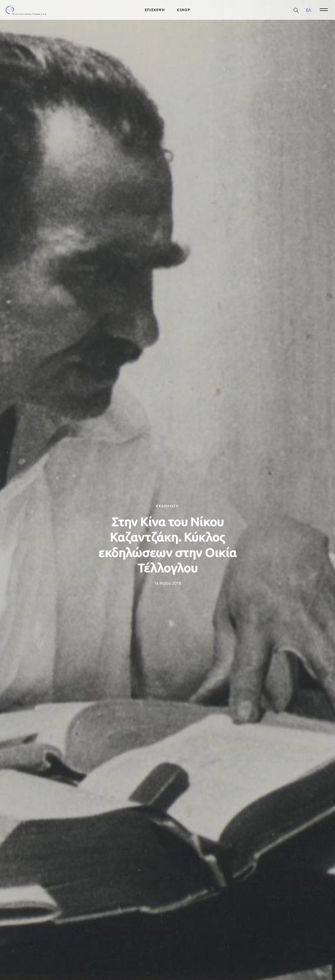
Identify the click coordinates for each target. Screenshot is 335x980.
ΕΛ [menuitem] (308, 10)
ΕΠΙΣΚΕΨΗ (155, 10)
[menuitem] (308, 10)
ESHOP (184, 10)
